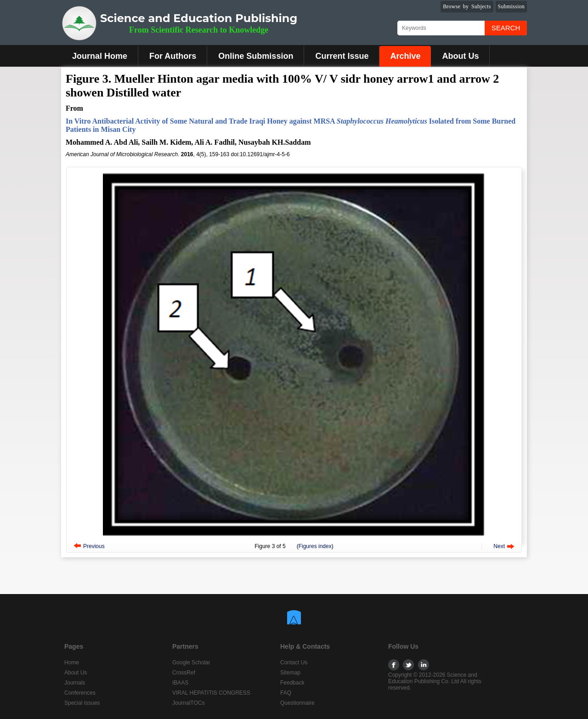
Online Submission (256, 56)
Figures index (315, 546)
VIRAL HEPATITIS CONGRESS (211, 693)
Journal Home (100, 56)
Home (72, 662)
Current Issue (342, 56)
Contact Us (294, 662)
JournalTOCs (188, 703)
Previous (94, 546)
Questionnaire (297, 703)
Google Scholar (191, 662)
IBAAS (180, 683)
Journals (75, 683)
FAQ (286, 693)
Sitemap (290, 673)
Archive (405, 56)
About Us (460, 56)
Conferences (80, 693)
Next (499, 546)
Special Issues (82, 703)
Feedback (292, 683)
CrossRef (184, 673)
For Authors (173, 56)
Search (506, 28)
